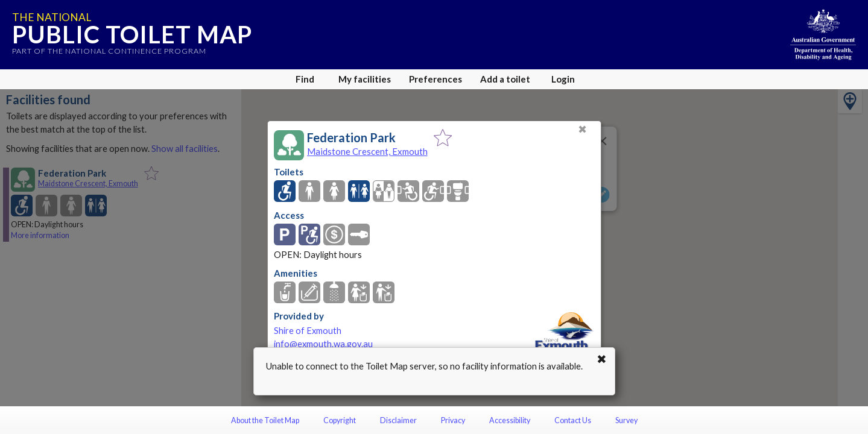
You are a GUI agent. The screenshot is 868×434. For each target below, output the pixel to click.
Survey (626, 420)
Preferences (436, 79)
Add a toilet (505, 79)
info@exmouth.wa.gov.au (323, 344)
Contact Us (573, 420)
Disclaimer (398, 420)
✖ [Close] (582, 129)
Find (305, 79)
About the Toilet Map (265, 420)
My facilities (365, 79)
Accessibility (510, 420)
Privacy (453, 420)
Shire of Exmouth (308, 331)
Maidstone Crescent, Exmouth (367, 151)
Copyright (340, 420)
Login (563, 79)
